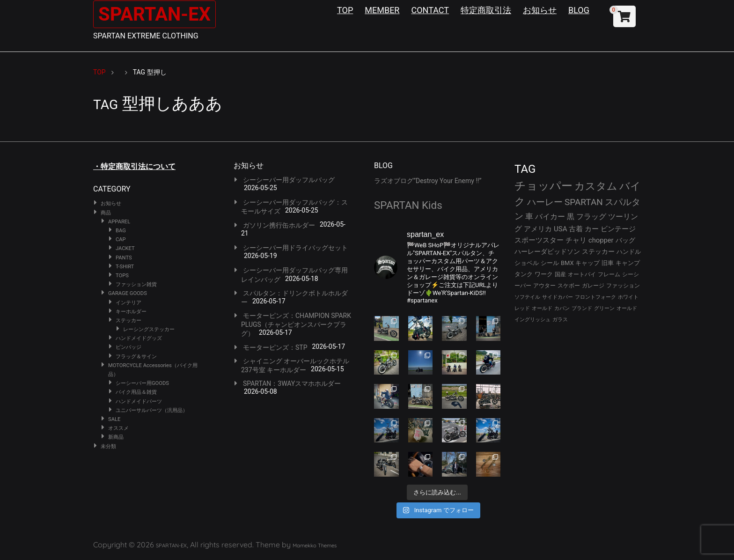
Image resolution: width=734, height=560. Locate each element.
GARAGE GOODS (128, 293)
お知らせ (540, 10)
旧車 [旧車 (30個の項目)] (608, 263)
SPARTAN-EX (154, 14)
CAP (121, 239)
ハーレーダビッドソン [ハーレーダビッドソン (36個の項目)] (547, 251)
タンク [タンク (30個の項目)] (524, 274)
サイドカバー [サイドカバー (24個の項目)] (558, 297)
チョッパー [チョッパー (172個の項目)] (543, 186)
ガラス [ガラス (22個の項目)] (560, 320)
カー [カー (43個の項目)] (592, 229)
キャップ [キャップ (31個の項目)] (587, 263)
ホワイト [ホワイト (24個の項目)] (628, 297)
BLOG (579, 10)
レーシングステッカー (149, 329)
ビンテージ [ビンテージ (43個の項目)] (618, 229)
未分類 (108, 446)
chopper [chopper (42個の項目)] (601, 240)
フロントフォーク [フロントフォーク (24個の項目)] (595, 297)
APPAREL (119, 222)
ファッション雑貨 (136, 284)
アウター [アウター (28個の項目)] (544, 286)
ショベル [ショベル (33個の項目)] (527, 263)
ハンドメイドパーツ (139, 402)
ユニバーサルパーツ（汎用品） (152, 410)
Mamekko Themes (315, 545)
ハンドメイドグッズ (139, 338)
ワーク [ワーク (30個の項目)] (544, 274)
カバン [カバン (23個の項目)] (562, 308)
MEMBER (382, 10)
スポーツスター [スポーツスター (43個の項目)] (539, 240)
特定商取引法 (486, 10)
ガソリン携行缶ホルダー (279, 225)
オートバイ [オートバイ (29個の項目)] (582, 274)
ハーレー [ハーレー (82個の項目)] (545, 202)
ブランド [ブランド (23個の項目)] (582, 308)
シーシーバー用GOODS (142, 383)
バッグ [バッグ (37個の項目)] (625, 240)
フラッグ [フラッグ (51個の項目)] (591, 217)
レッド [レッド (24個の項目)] (522, 308)
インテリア (128, 303)
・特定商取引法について (134, 166)
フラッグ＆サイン (136, 357)
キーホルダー (131, 312)
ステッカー (128, 321)
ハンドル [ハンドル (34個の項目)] (629, 252)
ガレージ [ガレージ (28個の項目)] (593, 286)
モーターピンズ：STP (275, 347)
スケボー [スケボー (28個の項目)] (569, 286)
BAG (121, 231)
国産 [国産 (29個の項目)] (560, 274)
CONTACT (430, 10)
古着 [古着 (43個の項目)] (576, 229)
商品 (106, 213)
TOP (345, 10)
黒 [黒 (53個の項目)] (571, 217)
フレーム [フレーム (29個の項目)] (609, 274)
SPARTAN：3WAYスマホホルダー (292, 383)
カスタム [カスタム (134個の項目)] (596, 186)
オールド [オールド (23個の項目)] (542, 308)
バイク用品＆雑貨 (136, 392)
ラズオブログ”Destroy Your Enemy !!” (428, 181)
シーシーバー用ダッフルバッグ (289, 180)
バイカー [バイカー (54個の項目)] (550, 217)
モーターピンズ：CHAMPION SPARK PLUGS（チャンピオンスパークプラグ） (296, 324)
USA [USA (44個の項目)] (561, 229)
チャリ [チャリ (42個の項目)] (576, 240)
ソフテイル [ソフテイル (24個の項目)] (527, 297)
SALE (114, 419)
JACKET (125, 248)
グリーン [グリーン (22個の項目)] (604, 308)
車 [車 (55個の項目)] (529, 217)
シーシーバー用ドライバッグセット (295, 248)
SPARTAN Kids (408, 205)
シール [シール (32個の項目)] (550, 263)
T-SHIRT (125, 267)
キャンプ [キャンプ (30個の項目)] (628, 263)
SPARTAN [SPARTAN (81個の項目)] (584, 202)
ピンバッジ (128, 347)
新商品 (116, 437)
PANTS (124, 258)
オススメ (118, 428)
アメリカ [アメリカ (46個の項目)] (538, 229)
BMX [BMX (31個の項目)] (567, 263)
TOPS (122, 276)
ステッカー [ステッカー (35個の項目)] (598, 251)
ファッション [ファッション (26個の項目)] (623, 286)
